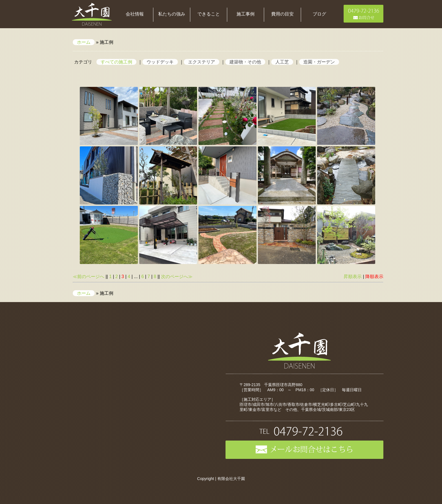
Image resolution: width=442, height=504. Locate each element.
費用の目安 (282, 14)
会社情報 (135, 14)
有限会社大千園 (231, 479)
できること (209, 14)
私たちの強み (172, 14)
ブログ (319, 14)
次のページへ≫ (177, 277)
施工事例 (246, 14)
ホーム (84, 42)
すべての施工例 (116, 62)
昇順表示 (353, 277)
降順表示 (374, 277)
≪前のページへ (89, 277)
